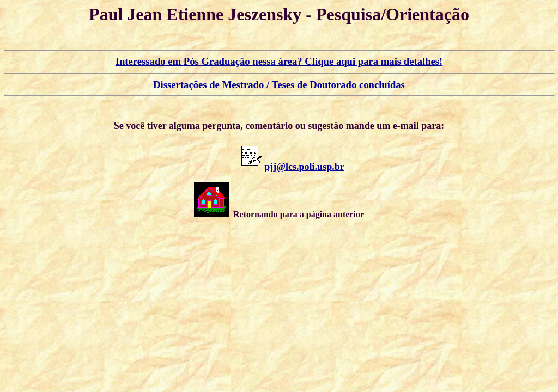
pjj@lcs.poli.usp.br (304, 167)
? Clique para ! (279, 61)
